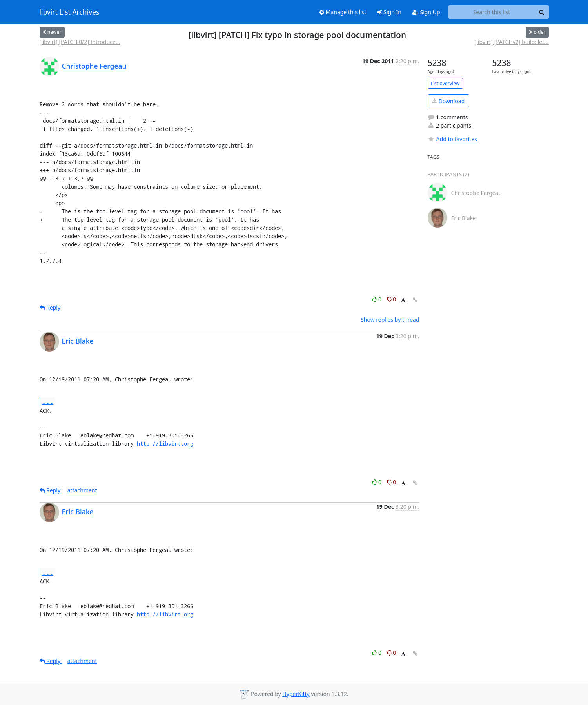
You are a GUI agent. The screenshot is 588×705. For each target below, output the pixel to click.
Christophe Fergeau (94, 66)
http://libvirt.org (165, 444)
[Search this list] (492, 12)
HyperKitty (296, 694)
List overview (445, 83)
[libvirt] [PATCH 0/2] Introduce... (80, 42)
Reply (50, 307)
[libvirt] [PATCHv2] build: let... (512, 42)
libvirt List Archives (70, 12)
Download (448, 101)
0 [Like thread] (377, 299)
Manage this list (343, 12)
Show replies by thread (390, 320)
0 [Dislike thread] (392, 299)
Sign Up (426, 12)
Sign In (389, 12)
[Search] (542, 12)
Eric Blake (78, 341)
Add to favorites (452, 139)
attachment (82, 490)
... (48, 402)
